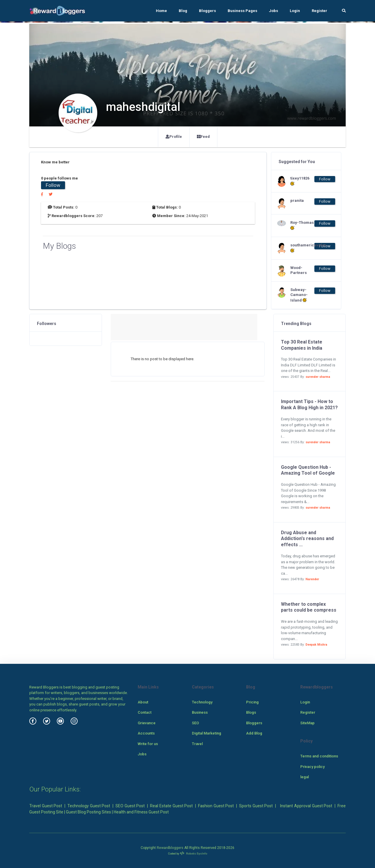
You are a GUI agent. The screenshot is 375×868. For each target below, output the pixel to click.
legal (305, 777)
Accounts (146, 733)
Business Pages (242, 11)
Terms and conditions (319, 756)
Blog (183, 11)
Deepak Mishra (316, 645)
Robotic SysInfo (194, 853)
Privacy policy (312, 767)
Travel (197, 744)
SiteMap (307, 723)
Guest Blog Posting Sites (88, 812)
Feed (203, 137)
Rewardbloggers (170, 848)
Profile (174, 137)
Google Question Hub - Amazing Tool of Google (308, 470)
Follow (53, 185)
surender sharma (318, 377)
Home (161, 11)
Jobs (273, 11)
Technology (202, 702)
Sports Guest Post (256, 806)
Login (295, 11)
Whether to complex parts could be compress (309, 607)
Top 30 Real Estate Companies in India (302, 345)
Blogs (251, 712)
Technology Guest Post (89, 806)
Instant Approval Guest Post (306, 806)
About (143, 702)
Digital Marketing (207, 733)
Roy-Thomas (302, 225)
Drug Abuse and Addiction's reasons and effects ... (307, 539)
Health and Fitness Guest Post (141, 812)
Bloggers (207, 11)
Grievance (147, 723)
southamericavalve (302, 248)
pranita (297, 200)
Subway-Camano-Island (299, 295)
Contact (145, 712)
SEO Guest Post (130, 806)
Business (200, 712)
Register (319, 11)
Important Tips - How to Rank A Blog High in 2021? (309, 405)
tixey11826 (300, 181)
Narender (312, 579)
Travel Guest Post (46, 806)
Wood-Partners (299, 270)
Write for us (148, 744)
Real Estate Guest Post (171, 806)
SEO (195, 723)
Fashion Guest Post (216, 806)
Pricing (252, 702)
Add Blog (254, 733)
